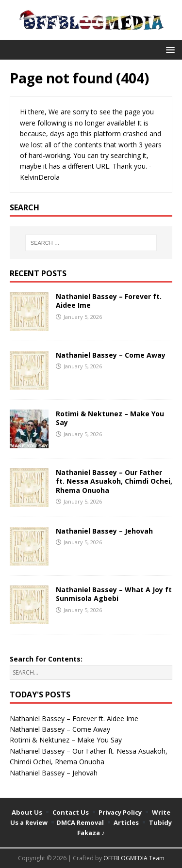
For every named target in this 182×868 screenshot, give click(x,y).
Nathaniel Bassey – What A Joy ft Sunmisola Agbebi (114, 594)
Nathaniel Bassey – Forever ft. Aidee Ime (109, 301)
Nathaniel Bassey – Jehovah (104, 531)
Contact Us (71, 812)
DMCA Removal (80, 822)
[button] (169, 49)
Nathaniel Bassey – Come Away (111, 355)
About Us (27, 812)
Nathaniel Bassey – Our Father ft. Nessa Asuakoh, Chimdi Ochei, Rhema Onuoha (114, 481)
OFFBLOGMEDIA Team (134, 858)
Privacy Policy (120, 812)
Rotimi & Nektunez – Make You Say (110, 418)
